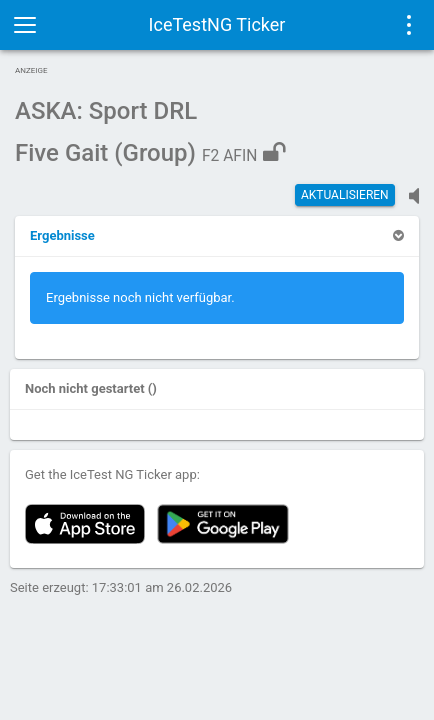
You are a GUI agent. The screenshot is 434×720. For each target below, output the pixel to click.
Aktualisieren (345, 195)
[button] (62, 235)
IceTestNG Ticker (217, 24)
